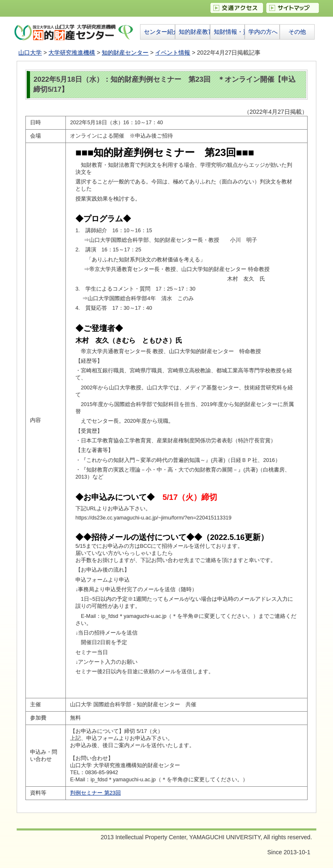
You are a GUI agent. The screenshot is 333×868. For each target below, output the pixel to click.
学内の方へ (263, 32)
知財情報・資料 (229, 32)
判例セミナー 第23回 (95, 793)
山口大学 (30, 53)
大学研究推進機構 (72, 53)
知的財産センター (125, 53)
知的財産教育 (194, 32)
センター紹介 (159, 32)
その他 (297, 32)
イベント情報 (173, 53)
